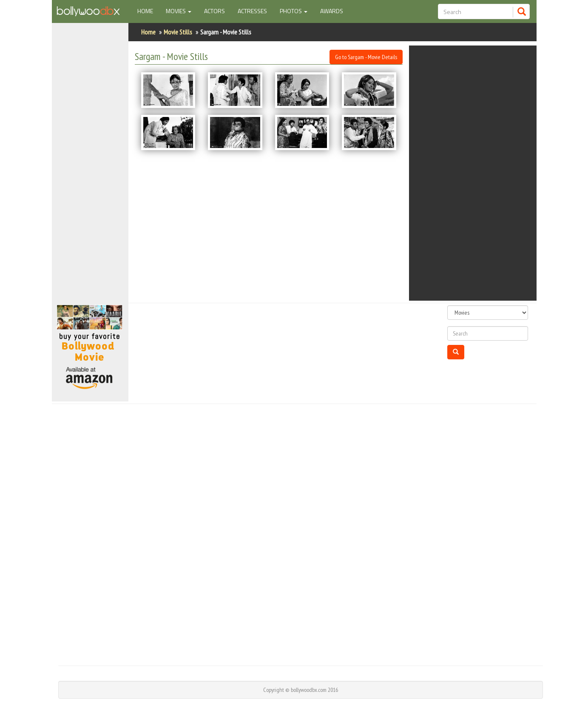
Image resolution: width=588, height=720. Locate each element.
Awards (332, 11)
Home (148, 11)
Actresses (252, 11)
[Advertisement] (90, 168)
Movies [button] (179, 11)
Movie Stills (178, 32)
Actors (214, 11)
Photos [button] (294, 11)
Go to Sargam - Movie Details (366, 57)
